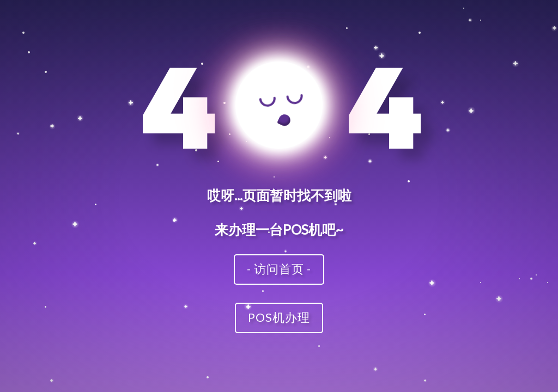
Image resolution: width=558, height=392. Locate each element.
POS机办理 (279, 317)
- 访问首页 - (279, 269)
